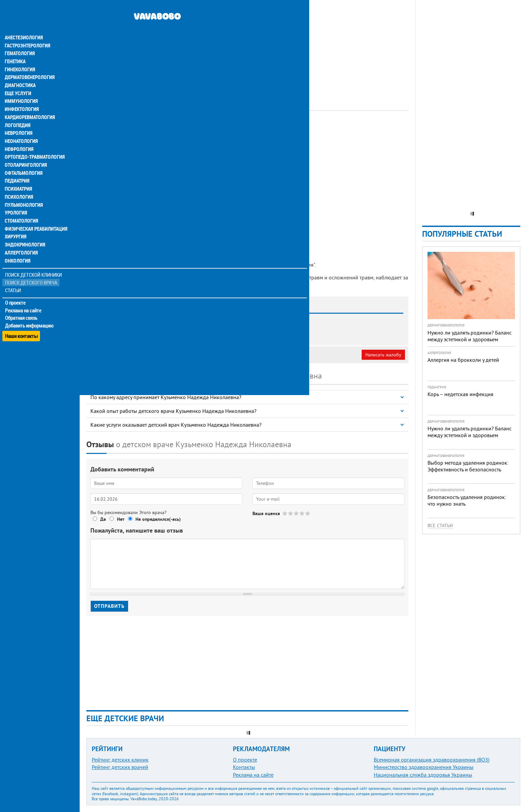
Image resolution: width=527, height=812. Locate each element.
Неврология (19, 121)
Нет (121, 519)
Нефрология (19, 137)
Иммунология (21, 89)
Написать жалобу (383, 355)
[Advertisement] (247, 47)
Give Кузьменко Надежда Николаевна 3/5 (297, 513)
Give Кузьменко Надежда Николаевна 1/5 (285, 513)
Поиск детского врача (31, 272)
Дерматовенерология (29, 65)
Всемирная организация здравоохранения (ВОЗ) (432, 760)
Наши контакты (22, 323)
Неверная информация (178, 355)
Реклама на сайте (23, 300)
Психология (19, 186)
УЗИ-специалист (232, 129)
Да (103, 519)
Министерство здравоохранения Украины (424, 767)
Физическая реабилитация (35, 218)
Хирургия (16, 226)
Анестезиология (23, 24)
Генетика (16, 48)
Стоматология (21, 210)
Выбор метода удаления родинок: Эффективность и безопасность (468, 466)
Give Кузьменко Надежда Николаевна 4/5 (302, 513)
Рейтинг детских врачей (120, 767)
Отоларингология (25, 153)
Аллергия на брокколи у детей (463, 360)
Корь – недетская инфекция (460, 394)
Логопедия (17, 113)
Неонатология (21, 129)
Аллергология (21, 242)
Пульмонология (23, 194)
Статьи (14, 280)
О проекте (16, 292)
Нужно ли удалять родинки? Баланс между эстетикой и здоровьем (470, 336)
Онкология (17, 250)
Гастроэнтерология (27, 32)
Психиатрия (18, 178)
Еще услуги (18, 81)
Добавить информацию (29, 315)
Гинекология (20, 56)
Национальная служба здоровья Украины (423, 775)
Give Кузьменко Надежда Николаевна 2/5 (291, 513)
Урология (16, 202)
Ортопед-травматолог (185, 129)
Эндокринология (24, 234)
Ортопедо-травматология (34, 145)
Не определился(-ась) (158, 519)
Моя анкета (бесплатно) (118, 355)
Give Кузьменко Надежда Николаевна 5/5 (308, 513)
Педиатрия (17, 169)
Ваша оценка (266, 513)
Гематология (20, 40)
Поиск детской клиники (34, 264)
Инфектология (22, 97)
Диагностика (20, 73)
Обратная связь (22, 308)
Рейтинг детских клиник (120, 760)
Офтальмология (23, 161)
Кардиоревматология (29, 105)
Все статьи (440, 526)
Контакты (244, 767)
